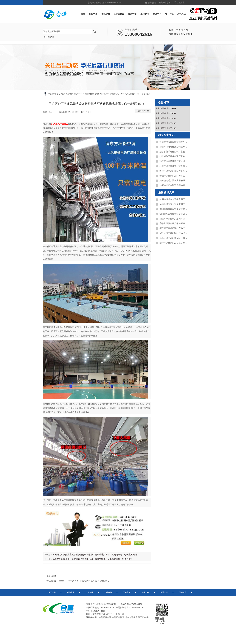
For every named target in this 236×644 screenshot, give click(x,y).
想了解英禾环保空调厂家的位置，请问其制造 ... (174, 152)
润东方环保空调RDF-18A (166, 128)
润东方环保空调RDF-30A (166, 108)
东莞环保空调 (65, 94)
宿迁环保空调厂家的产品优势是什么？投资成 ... (174, 228)
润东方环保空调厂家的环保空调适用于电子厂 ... (174, 219)
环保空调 (93, 14)
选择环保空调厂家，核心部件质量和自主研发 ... (174, 238)
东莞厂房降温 (118, 617)
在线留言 (181, 3)
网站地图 (166, 3)
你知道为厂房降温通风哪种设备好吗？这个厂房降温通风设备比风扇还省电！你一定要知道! (95, 555)
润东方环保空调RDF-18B (166, 123)
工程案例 (145, 14)
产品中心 (108, 592)
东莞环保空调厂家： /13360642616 (104, 3)
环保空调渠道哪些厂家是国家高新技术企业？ (174, 161)
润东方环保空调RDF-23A (166, 113)
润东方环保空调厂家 (134, 617)
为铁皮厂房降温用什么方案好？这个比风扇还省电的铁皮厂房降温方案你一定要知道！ (93, 559)
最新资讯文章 (166, 192)
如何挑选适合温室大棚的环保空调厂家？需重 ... (174, 181)
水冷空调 (89, 592)
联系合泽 (182, 14)
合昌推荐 (164, 103)
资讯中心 (157, 14)
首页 (83, 14)
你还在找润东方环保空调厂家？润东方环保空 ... (174, 199)
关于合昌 (52, 592)
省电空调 (106, 14)
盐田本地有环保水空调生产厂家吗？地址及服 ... (174, 142)
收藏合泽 (152, 3)
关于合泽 (169, 14)
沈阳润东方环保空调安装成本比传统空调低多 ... (174, 209)
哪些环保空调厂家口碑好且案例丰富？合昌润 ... (174, 171)
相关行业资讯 (166, 135)
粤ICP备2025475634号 (131, 604)
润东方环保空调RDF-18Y (166, 118)
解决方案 (145, 592)
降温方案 (132, 14)
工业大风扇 (119, 14)
